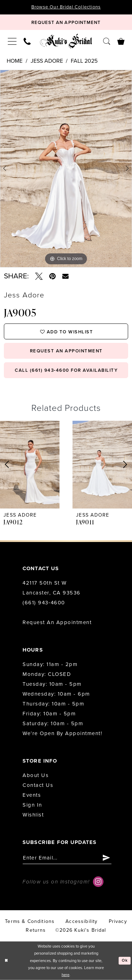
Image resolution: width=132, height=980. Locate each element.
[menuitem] (12, 41)
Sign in (32, 805)
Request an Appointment (57, 622)
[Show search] (107, 41)
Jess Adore (47, 61)
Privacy (118, 921)
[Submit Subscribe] (106, 858)
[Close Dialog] (6, 961)
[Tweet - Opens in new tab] (39, 276)
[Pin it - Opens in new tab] (52, 276)
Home (15, 61)
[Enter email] (67, 858)
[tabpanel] (66, 169)
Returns (36, 930)
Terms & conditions (30, 921)
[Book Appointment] (66, 22)
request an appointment (66, 351)
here (65, 975)
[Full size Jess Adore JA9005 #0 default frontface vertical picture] (66, 169)
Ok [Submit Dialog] (125, 960)
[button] (12, 41)
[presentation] (30, 464)
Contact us (38, 785)
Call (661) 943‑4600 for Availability (66, 370)
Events (32, 795)
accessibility (81, 921)
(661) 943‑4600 (44, 603)
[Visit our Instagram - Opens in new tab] (98, 882)
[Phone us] (27, 41)
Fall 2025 (84, 61)
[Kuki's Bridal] (66, 41)
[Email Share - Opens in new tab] (65, 276)
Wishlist (33, 815)
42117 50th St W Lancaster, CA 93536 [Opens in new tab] (52, 588)
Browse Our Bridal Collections (66, 7)
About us (36, 775)
